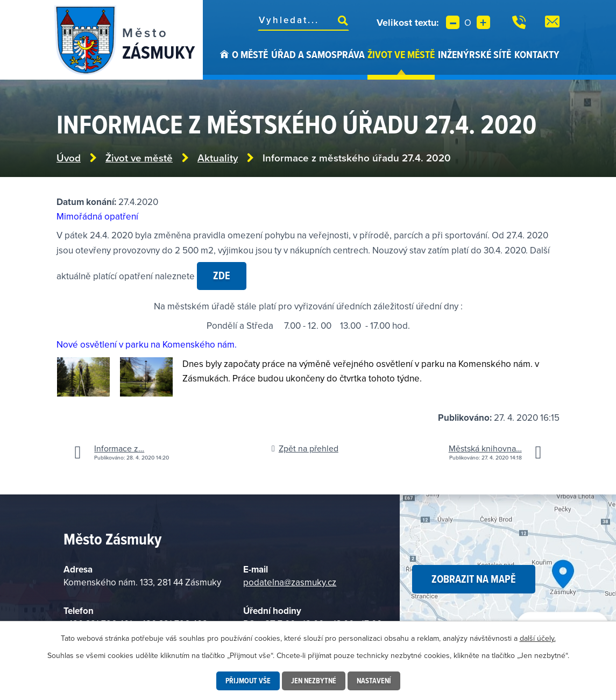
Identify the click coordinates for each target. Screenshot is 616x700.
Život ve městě (401, 54)
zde (222, 275)
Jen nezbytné (314, 681)
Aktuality (218, 158)
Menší (453, 22)
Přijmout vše (248, 681)
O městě (250, 54)
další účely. (538, 638)
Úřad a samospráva (318, 54)
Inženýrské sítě (475, 54)
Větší (483, 22)
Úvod (224, 63)
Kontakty (537, 54)
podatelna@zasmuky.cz (290, 582)
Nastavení (374, 681)
